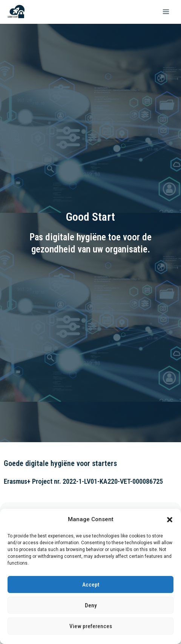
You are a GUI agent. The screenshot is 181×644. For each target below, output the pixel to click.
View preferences (91, 626)
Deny (91, 605)
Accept (91, 585)
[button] (170, 520)
